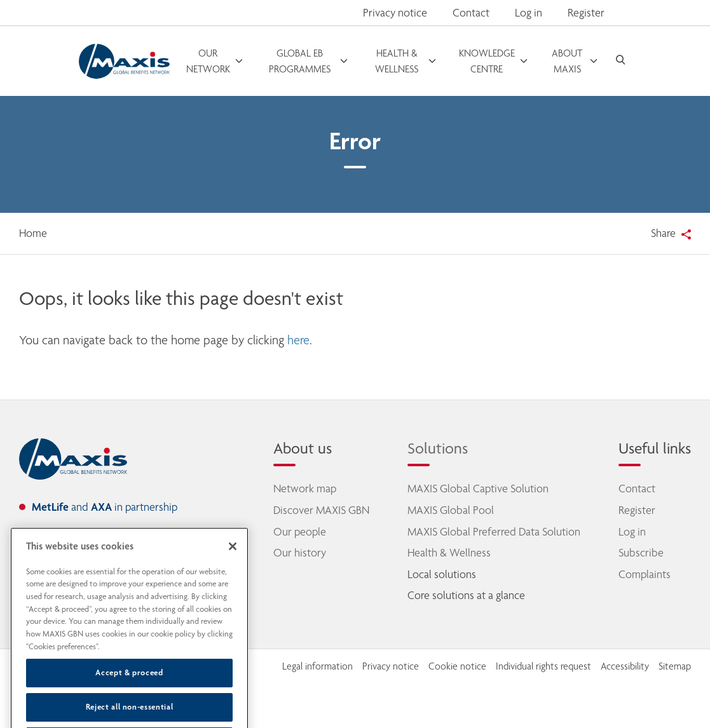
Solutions (438, 448)
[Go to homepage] (124, 61)
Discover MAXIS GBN (321, 510)
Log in (632, 532)
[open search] (620, 61)
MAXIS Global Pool (451, 510)
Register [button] (586, 13)
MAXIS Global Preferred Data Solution (494, 532)
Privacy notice (395, 13)
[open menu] (215, 61)
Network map (305, 489)
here (298, 340)
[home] (73, 459)
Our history (300, 553)
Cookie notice (457, 666)
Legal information (317, 666)
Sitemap (675, 666)
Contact (471, 13)
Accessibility (625, 666)
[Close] (233, 565)
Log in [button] (529, 13)
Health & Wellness (449, 553)
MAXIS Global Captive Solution (478, 489)
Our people (300, 532)
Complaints (645, 574)
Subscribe (641, 553)
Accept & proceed (129, 691)
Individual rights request (543, 666)
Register (637, 510)
